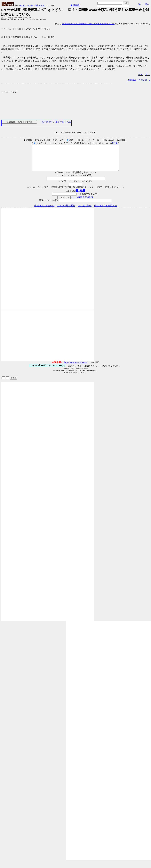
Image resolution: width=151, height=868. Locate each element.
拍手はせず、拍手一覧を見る (56, 122)
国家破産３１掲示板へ (139, 80)
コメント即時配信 (66, 211)
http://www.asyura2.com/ (75, 367)
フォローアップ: (9, 92)
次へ (140, 4)
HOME (23, 5)
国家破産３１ (40, 5)
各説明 (115, 143)
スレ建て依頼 (85, 211)
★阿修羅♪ (75, 5)
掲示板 (30, 5)
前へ (147, 4)
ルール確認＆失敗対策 (82, 202)
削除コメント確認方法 (106, 211)
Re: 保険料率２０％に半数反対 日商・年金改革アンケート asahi (88, 24)
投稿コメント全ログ (44, 211)
